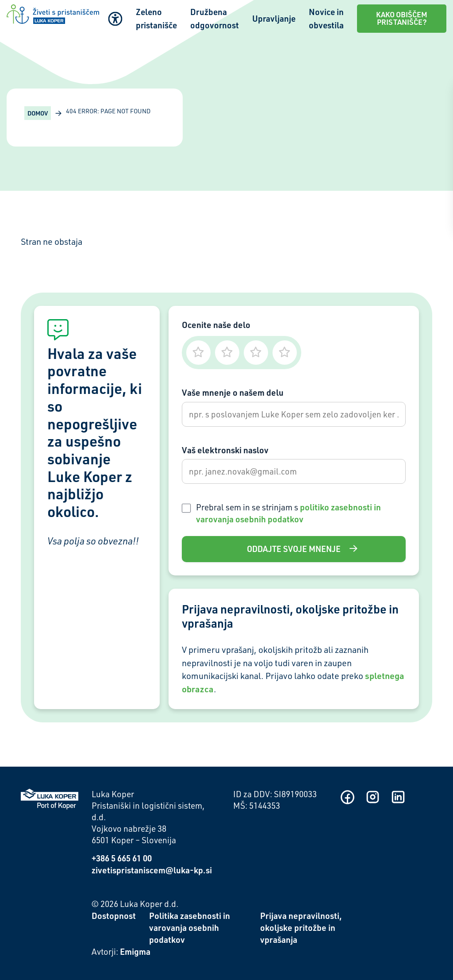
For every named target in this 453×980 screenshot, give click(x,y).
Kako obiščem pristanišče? (402, 18)
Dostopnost (114, 916)
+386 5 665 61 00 (122, 858)
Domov (38, 113)
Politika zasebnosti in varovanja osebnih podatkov (190, 928)
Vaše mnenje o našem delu (233, 392)
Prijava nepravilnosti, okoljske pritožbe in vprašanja (301, 928)
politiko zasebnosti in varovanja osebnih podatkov (288, 513)
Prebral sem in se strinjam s (288, 513)
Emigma (135, 951)
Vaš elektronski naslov (225, 450)
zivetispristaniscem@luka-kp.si (152, 870)
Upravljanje (274, 18)
